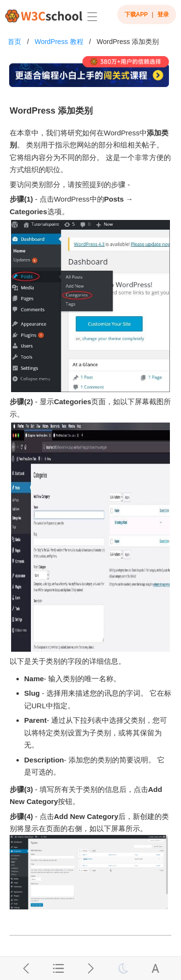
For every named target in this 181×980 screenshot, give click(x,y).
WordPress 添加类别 (128, 42)
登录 (163, 15)
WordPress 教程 (59, 42)
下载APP (136, 15)
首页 (14, 42)
